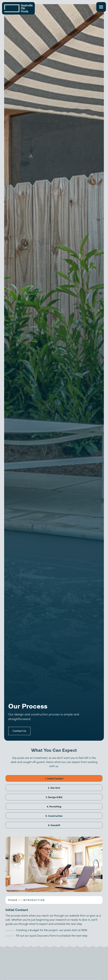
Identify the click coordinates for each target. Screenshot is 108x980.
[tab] (54, 778)
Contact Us (19, 731)
